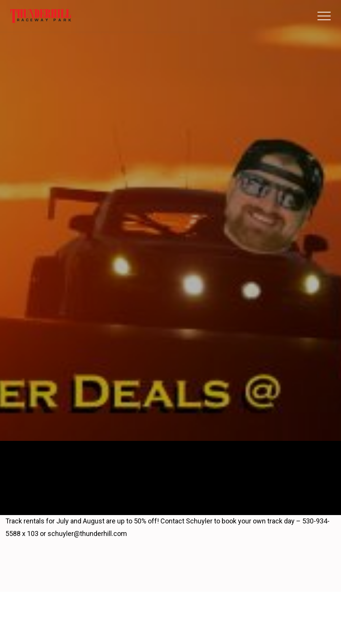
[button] (324, 16)
